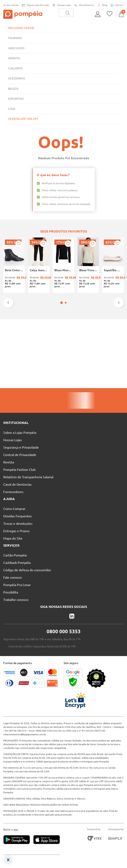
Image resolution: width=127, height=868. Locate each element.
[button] (62, 303)
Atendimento (83, 5)
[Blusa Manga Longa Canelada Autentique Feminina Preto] (63, 265)
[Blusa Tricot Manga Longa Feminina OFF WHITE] (88, 265)
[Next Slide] (119, 303)
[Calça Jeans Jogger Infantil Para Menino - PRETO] (39, 265)
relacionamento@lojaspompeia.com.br (25, 734)
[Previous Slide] (8, 303)
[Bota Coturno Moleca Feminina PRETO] (14, 265)
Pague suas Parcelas (34, 5)
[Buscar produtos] (68, 13)
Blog (101, 5)
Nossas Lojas (60, 5)
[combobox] (66, 13)
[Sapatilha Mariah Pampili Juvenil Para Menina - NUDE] (113, 265)
